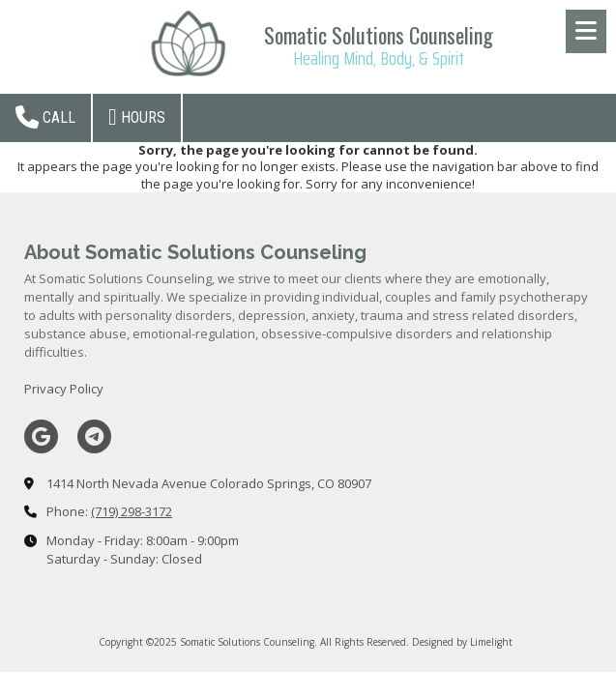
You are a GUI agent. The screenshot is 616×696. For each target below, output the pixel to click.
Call (45, 117)
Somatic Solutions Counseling (379, 35)
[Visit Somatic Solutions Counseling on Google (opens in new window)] (41, 436)
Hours (137, 117)
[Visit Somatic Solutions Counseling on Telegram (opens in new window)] (94, 436)
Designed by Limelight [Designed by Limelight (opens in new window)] (462, 642)
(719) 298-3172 (132, 511)
